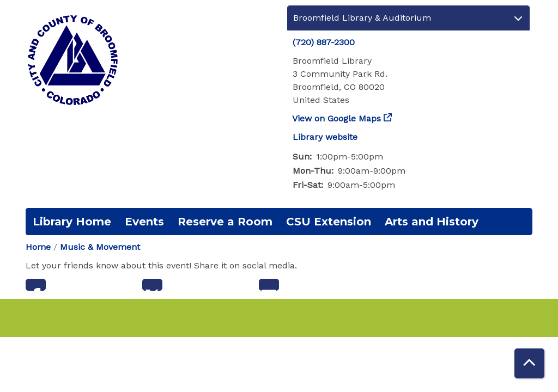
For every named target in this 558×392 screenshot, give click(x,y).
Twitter (152, 285)
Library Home (72, 222)
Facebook (36, 285)
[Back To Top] (529, 363)
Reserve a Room (225, 222)
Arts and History (432, 222)
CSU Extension (329, 222)
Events (144, 222)
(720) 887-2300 (324, 42)
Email (269, 285)
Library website (325, 137)
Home (38, 247)
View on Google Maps (337, 118)
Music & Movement (100, 247)
